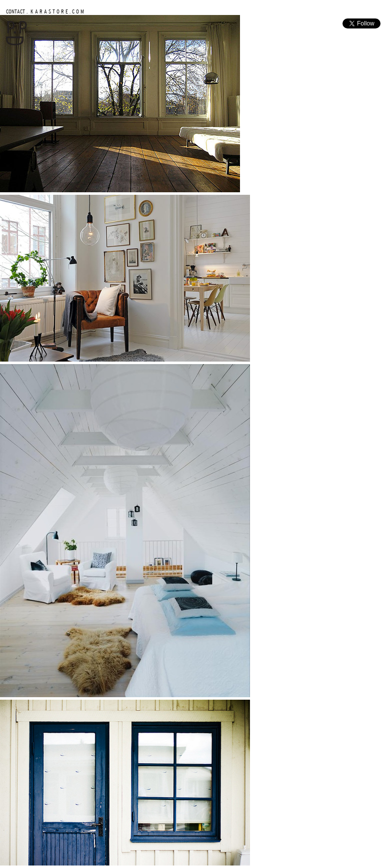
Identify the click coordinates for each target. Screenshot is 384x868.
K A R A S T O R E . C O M (56, 11)
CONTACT (15, 11)
